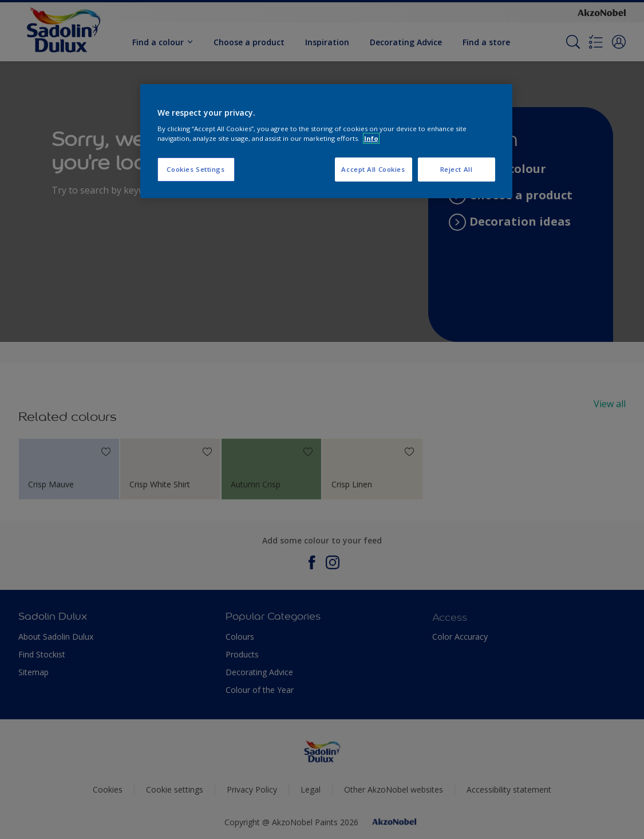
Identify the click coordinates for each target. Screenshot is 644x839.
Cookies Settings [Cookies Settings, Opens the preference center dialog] (195, 169)
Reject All (457, 169)
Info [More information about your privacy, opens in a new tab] (371, 138)
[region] (326, 141)
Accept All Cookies (373, 169)
